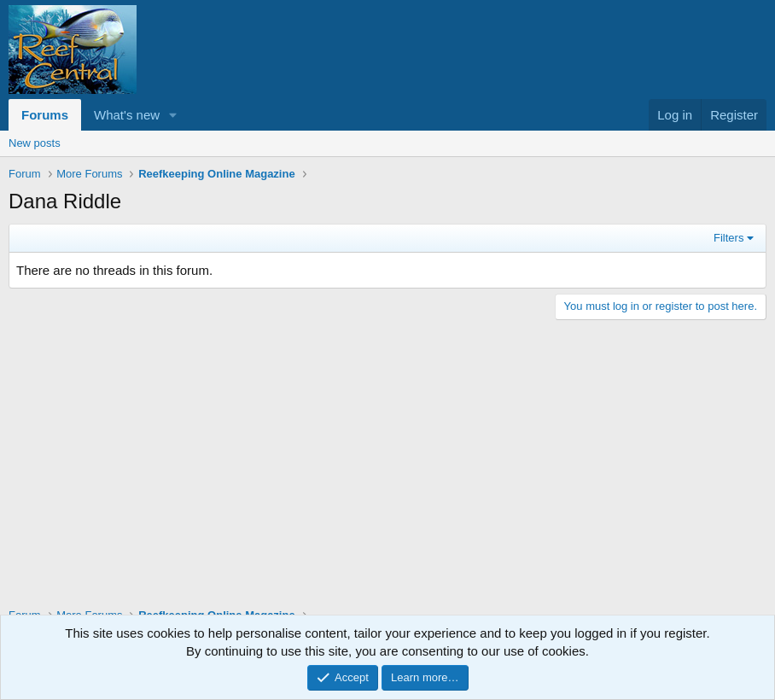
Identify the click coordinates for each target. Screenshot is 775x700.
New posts (35, 143)
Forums (45, 115)
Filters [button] (728, 238)
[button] (173, 115)
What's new (127, 115)
